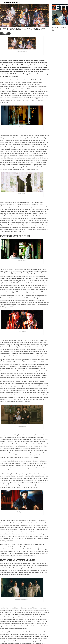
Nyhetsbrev (56, 2)
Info (38, 2)
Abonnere (46, 2)
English (65, 2)
